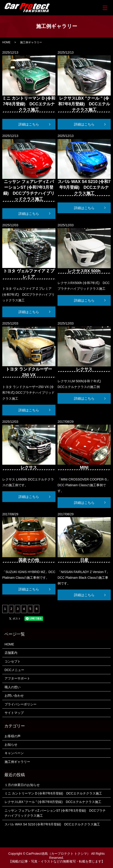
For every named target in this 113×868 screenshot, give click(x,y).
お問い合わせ (14, 696)
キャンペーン (14, 753)
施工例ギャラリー (17, 762)
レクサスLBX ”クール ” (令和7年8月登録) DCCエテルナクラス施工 (53, 802)
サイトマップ (14, 713)
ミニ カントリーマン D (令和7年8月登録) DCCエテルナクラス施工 (53, 793)
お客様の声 (13, 736)
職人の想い (13, 687)
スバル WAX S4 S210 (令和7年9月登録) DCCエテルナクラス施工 (52, 824)
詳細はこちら (29, 124)
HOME (6, 42)
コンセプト (13, 661)
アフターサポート (17, 678)
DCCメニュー (14, 670)
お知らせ (11, 745)
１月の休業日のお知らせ (22, 785)
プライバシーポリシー (21, 704)
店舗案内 (11, 653)
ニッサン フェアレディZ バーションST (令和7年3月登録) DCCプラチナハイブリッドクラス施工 (55, 813)
